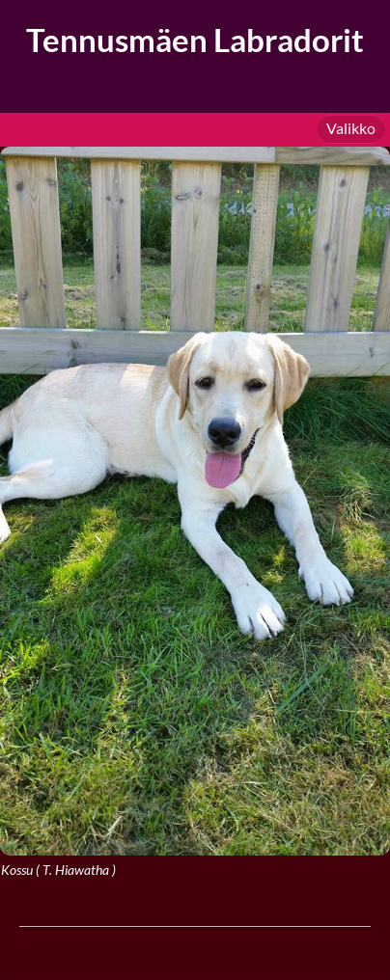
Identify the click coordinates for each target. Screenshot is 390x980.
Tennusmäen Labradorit (195, 40)
